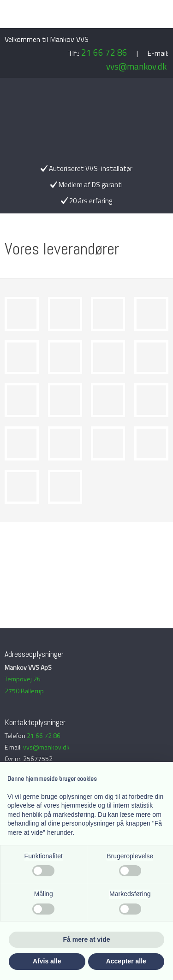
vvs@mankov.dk (136, 66)
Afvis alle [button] (47, 961)
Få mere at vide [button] (87, 939)
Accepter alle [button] (126, 961)
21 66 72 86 (104, 52)
